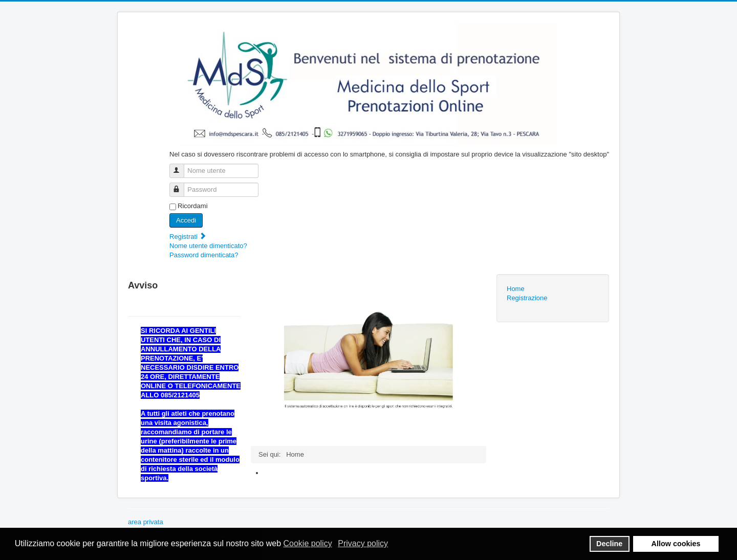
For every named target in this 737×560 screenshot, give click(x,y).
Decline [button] (609, 544)
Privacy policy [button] (363, 543)
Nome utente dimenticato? (208, 246)
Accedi (186, 220)
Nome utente (181, 166)
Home (516, 289)
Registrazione (527, 298)
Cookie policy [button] (307, 543)
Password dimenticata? (204, 255)
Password (181, 185)
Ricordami (193, 206)
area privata (146, 522)
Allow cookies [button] (676, 544)
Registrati (188, 237)
